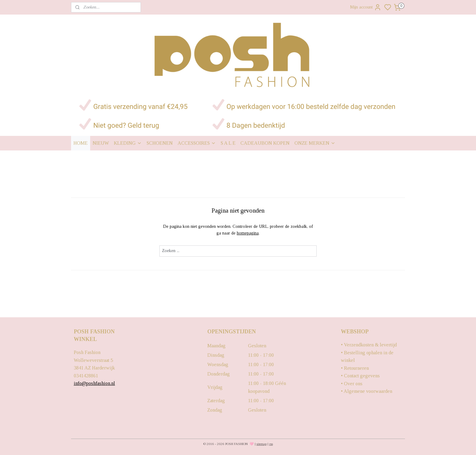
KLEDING (128, 143)
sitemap (262, 444)
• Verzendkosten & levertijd (369, 345)
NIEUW (101, 143)
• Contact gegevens (360, 376)
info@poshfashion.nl (94, 383)
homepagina (248, 233)
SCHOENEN (160, 143)
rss (271, 444)
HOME (81, 143)
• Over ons (352, 384)
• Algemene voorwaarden (367, 391)
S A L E (228, 143)
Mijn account (366, 7)
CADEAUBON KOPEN (265, 143)
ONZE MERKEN (315, 143)
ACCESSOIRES (197, 143)
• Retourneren (355, 368)
